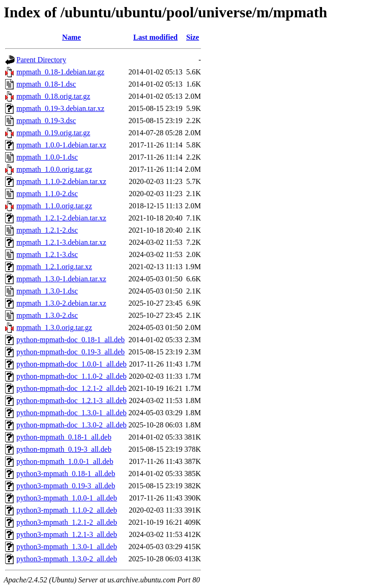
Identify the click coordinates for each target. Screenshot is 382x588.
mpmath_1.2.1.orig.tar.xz (54, 267)
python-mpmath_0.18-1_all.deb (64, 437)
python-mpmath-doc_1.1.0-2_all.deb (71, 376)
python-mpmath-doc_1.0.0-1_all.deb (71, 364)
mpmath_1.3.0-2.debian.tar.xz (61, 303)
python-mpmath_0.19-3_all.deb (64, 449)
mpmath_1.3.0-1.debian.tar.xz (61, 279)
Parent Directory (41, 60)
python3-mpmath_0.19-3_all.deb (66, 486)
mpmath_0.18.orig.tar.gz (53, 96)
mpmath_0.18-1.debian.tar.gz (60, 72)
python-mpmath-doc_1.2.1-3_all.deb (71, 401)
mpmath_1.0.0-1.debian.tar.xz (61, 145)
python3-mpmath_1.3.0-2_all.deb (67, 559)
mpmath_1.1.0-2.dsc (47, 194)
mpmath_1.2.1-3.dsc (47, 254)
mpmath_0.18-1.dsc (46, 84)
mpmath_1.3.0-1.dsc (47, 291)
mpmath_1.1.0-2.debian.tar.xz (61, 181)
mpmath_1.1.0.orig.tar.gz (54, 206)
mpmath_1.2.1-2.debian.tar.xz (61, 218)
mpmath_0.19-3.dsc (46, 121)
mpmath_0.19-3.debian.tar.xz (60, 108)
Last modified (155, 37)
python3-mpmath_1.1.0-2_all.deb (67, 510)
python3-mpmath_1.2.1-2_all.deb (67, 522)
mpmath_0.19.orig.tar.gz (53, 133)
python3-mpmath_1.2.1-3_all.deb (67, 534)
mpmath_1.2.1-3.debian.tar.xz (61, 242)
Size (193, 37)
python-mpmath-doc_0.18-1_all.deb (71, 340)
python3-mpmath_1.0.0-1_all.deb (67, 498)
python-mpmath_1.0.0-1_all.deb (65, 461)
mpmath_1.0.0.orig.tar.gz (54, 169)
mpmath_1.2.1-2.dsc (47, 230)
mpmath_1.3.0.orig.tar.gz (54, 327)
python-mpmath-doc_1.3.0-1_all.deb (71, 413)
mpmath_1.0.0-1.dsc (47, 157)
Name (72, 37)
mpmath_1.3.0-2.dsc (47, 315)
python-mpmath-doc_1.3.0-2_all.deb (71, 425)
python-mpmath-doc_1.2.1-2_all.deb (71, 388)
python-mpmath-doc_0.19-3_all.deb (71, 352)
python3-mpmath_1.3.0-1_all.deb (67, 547)
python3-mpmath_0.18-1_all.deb (66, 474)
